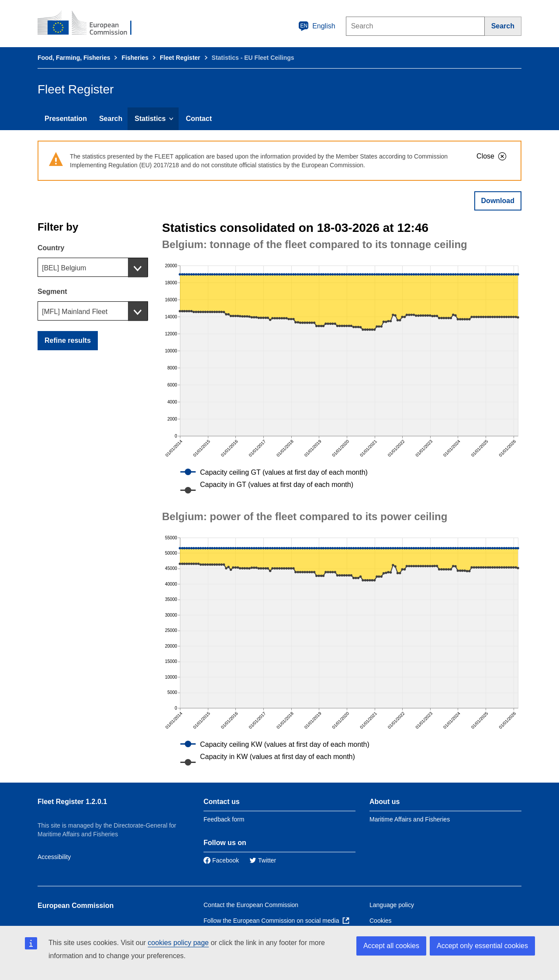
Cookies (381, 921)
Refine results (68, 340)
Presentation (66, 119)
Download (498, 201)
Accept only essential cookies (482, 946)
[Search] (503, 26)
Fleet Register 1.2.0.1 (72, 802)
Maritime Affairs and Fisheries (410, 819)
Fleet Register (180, 58)
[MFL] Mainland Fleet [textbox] (75, 312)
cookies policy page (178, 943)
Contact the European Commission (251, 905)
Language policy (392, 905)
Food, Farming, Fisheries (74, 58)
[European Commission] (90, 24)
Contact (199, 119)
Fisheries (135, 58)
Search (111, 119)
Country (51, 248)
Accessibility (54, 857)
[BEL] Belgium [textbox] (64, 268)
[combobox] (93, 267)
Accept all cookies (391, 946)
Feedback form (224, 819)
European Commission (76, 906)
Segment (52, 292)
